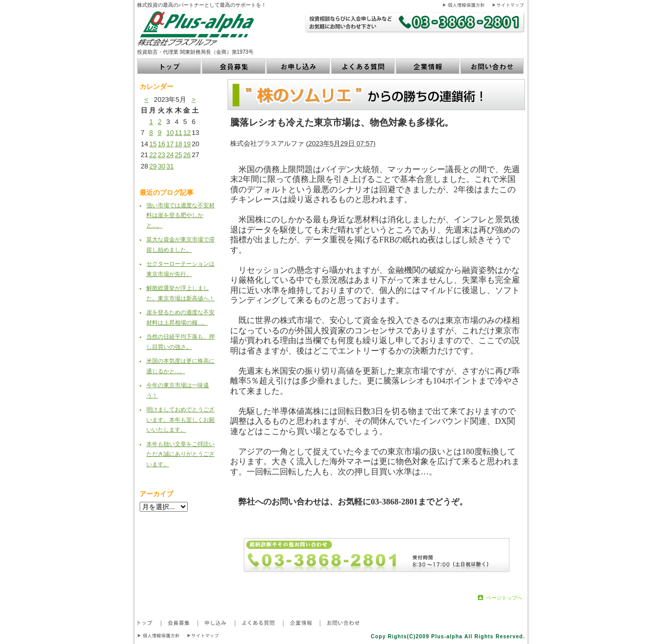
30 (161, 166)
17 (170, 144)
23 (161, 155)
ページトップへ (504, 598)
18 (178, 144)
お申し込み (299, 66)
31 (170, 166)
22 (153, 155)
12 (187, 133)
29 (153, 166)
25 (178, 155)
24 (170, 155)
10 (170, 133)
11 (178, 133)
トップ (169, 66)
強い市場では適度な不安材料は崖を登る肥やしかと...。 (180, 215)
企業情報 (428, 66)
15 (153, 144)
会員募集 (234, 66)
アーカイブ (156, 494)
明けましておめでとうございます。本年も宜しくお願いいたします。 (180, 419)
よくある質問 (363, 66)
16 (161, 144)
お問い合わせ (493, 66)
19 (187, 144)
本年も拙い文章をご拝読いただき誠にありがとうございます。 (180, 454)
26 (187, 155)
